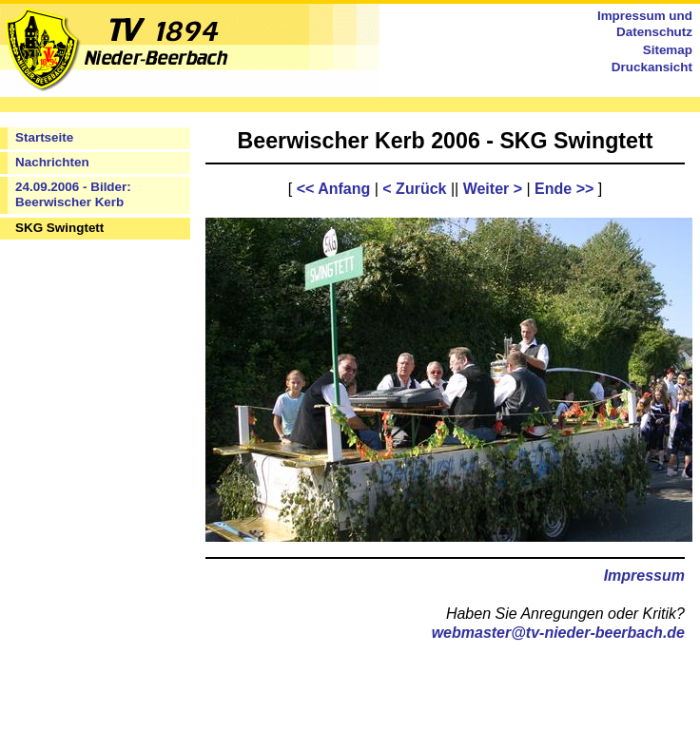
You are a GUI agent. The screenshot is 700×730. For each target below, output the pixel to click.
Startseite (44, 137)
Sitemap (668, 50)
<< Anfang (334, 189)
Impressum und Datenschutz (645, 24)
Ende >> (564, 189)
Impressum (644, 576)
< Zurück (414, 189)
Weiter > (493, 189)
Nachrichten (52, 162)
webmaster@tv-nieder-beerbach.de (558, 633)
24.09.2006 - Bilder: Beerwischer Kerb (73, 195)
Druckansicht (652, 67)
